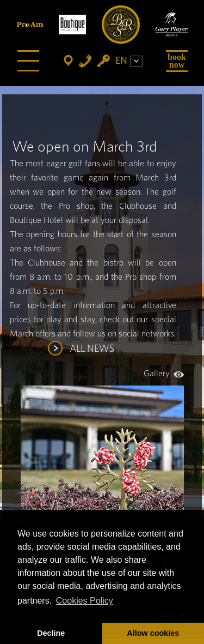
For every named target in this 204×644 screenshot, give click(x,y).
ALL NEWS (92, 349)
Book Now (177, 61)
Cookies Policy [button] (85, 601)
